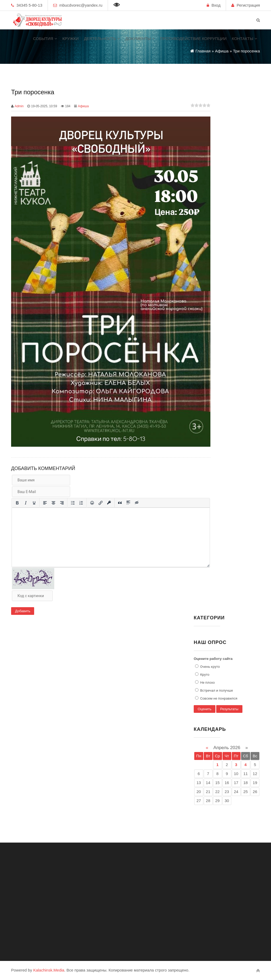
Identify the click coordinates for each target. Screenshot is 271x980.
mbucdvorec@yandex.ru (81, 5)
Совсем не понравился (218, 698)
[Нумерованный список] (81, 503)
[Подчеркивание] (34, 503)
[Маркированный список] (73, 503)
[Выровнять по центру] (53, 503)
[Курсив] (26, 503)
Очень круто (210, 667)
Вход (216, 5)
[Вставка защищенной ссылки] (109, 503)
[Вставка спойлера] (128, 503)
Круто (204, 675)
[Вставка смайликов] (92, 503)
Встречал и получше (216, 690)
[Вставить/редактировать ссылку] (101, 503)
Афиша (83, 106)
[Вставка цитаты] (120, 503)
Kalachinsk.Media (49, 970)
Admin (19, 106)
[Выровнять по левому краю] (45, 503)
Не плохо (207, 683)
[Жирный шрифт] (17, 503)
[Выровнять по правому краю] (62, 503)
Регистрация (248, 5)
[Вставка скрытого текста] (137, 503)
